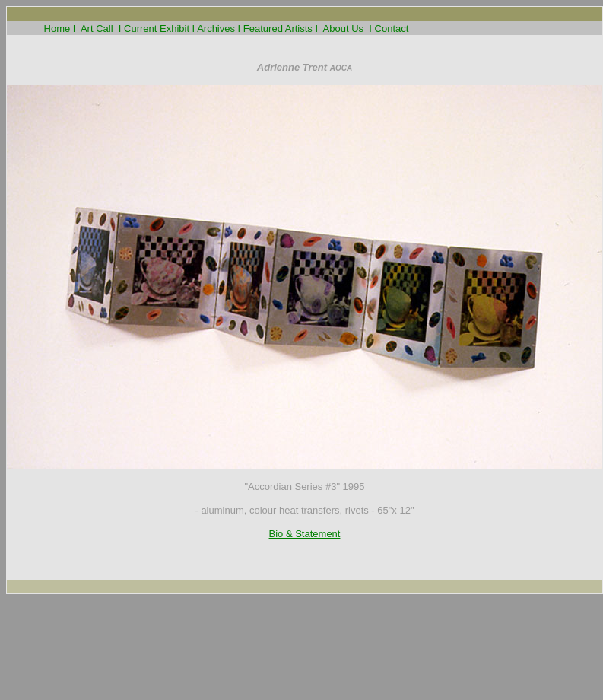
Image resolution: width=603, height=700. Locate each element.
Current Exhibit (157, 29)
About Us (343, 29)
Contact (392, 29)
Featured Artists (278, 29)
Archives (216, 29)
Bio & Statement (305, 534)
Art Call (97, 29)
